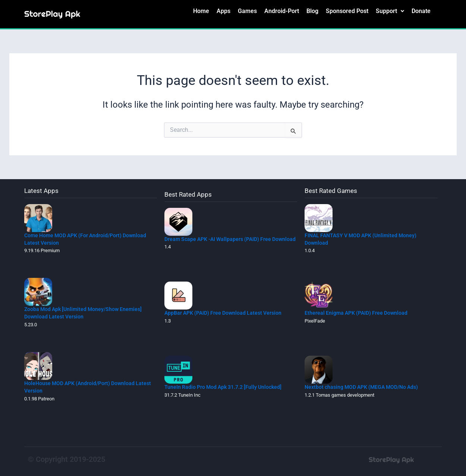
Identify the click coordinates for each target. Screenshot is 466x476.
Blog (312, 12)
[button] (390, 12)
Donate (421, 12)
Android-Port (282, 12)
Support (390, 12)
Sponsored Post (347, 12)
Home (201, 12)
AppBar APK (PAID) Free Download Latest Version (226, 313)
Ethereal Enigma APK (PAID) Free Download (359, 313)
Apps (223, 12)
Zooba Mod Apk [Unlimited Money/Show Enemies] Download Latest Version (86, 313)
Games (247, 12)
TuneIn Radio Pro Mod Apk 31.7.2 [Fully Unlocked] (226, 387)
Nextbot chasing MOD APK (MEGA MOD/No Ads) (366, 387)
